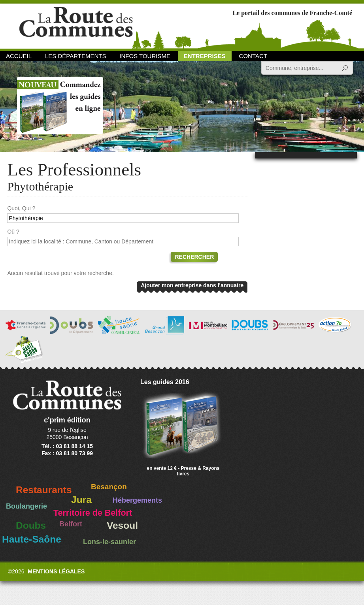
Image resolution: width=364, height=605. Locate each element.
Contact (253, 56)
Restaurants (44, 490)
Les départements (75, 56)
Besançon (109, 487)
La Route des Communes (76, 25)
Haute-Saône (32, 539)
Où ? (13, 232)
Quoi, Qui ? (21, 208)
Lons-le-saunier (109, 542)
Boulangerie (26, 506)
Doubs (31, 525)
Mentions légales (56, 571)
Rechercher (194, 257)
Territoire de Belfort (93, 513)
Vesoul (122, 525)
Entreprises (205, 56)
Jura (81, 500)
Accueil (19, 56)
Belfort (71, 524)
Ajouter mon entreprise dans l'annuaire (192, 285)
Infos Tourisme (145, 56)
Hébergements (137, 500)
